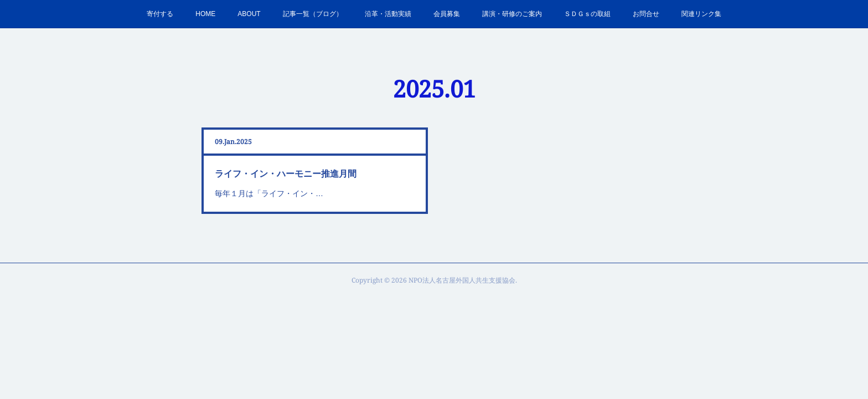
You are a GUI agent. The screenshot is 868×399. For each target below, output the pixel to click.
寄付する (160, 14)
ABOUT (249, 14)
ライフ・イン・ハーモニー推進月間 (286, 174)
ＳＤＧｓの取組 (587, 14)
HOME (205, 14)
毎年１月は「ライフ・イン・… (269, 193)
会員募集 (447, 14)
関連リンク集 (701, 14)
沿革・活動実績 (388, 14)
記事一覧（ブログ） (313, 14)
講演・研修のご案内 (512, 14)
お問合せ (646, 14)
